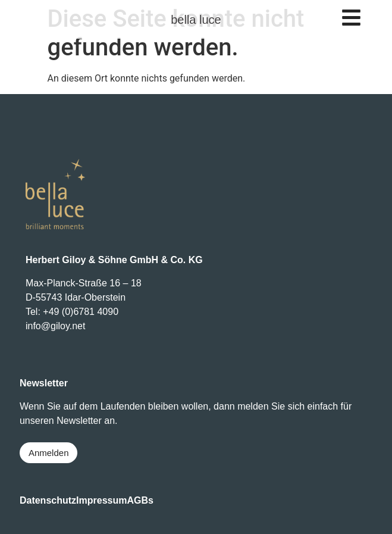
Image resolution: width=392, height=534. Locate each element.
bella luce (196, 20)
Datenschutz (48, 500)
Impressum (101, 500)
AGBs (140, 500)
